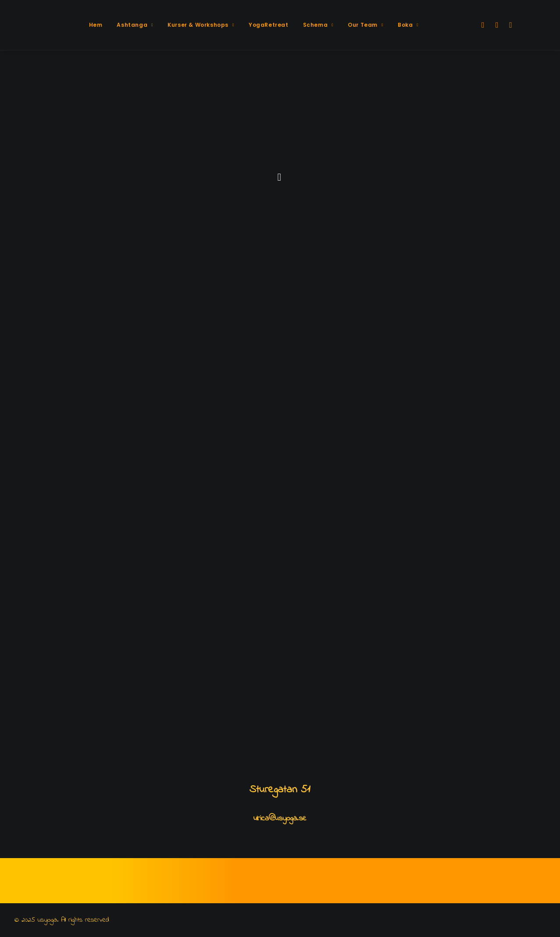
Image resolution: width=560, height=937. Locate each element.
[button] (482, 25)
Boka (408, 25)
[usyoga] (46, 25)
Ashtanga (135, 25)
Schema (318, 25)
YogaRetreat (269, 25)
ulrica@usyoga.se (280, 819)
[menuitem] (96, 25)
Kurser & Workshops (201, 25)
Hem (96, 25)
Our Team (366, 25)
